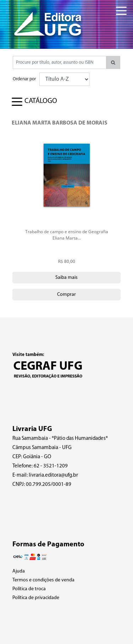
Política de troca (29, 589)
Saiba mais (66, 278)
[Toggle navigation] (116, 7)
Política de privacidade (36, 598)
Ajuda (19, 571)
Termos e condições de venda (43, 580)
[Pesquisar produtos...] (60, 62)
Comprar (66, 295)
